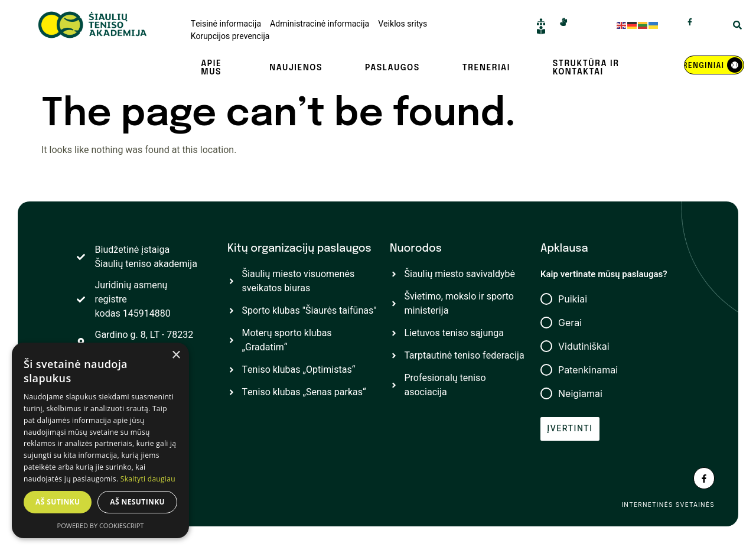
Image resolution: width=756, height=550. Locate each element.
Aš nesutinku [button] (137, 502)
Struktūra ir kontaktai (586, 68)
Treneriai (486, 68)
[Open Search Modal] (737, 27)
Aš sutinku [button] (58, 502)
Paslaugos (392, 68)
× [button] (176, 355)
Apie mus (211, 68)
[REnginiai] (714, 65)
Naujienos (296, 68)
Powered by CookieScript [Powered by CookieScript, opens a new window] (101, 525)
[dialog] (100, 440)
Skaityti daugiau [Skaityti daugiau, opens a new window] (148, 479)
